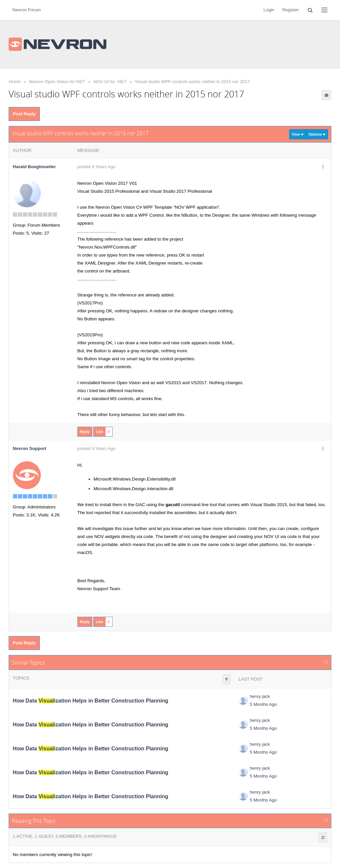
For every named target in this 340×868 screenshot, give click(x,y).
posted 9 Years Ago (96, 167)
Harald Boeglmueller (35, 167)
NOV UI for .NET (110, 82)
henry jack (260, 696)
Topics (21, 678)
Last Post (251, 679)
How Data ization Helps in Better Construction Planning (91, 701)
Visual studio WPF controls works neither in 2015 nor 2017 (192, 82)
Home (15, 82)
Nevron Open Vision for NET (57, 82)
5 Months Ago (263, 704)
